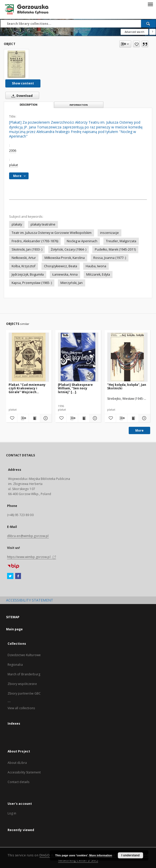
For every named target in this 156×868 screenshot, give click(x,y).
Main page (15, 629)
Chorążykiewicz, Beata (61, 266)
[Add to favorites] (136, 44)
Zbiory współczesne (22, 684)
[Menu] (150, 4)
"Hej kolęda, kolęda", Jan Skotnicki (127, 386)
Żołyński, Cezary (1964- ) (69, 249)
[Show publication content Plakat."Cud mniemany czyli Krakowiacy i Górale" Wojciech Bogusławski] (34, 418)
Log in (12, 813)
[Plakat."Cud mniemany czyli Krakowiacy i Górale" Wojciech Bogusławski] (29, 357)
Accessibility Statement (24, 772)
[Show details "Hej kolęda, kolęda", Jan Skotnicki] (144, 418)
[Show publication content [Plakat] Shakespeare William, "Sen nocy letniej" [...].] (84, 418)
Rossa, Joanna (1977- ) (110, 258)
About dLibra (17, 763)
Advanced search (135, 32)
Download (21, 96)
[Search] (148, 24)
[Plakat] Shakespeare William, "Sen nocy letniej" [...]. (75, 388)
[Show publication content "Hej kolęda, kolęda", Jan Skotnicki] (133, 418)
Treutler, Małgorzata (121, 241)
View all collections (21, 708)
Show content (23, 83)
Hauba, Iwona (96, 266)
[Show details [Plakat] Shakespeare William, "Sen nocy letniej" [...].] (94, 418)
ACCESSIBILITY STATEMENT (30, 600)
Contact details (19, 782)
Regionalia (15, 665)
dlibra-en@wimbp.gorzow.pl (28, 536)
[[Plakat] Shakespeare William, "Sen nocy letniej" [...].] (78, 357)
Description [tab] (29, 105)
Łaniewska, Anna (65, 274)
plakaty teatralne (43, 224)
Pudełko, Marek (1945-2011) (115, 249)
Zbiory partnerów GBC (24, 693)
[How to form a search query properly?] (152, 32)
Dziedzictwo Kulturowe (24, 655)
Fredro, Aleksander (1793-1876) (35, 241)
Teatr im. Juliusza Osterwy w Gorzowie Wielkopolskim (52, 233)
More (139, 430)
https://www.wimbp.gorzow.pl (32, 557)
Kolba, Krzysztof (24, 266)
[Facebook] (18, 576)
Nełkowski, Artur (24, 258)
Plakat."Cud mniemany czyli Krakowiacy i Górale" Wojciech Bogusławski (27, 388)
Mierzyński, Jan (72, 283)
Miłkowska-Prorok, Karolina (65, 258)
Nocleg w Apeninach (82, 241)
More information (101, 855)
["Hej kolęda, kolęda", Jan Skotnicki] (127, 357)
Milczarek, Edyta (98, 274)
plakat (14, 165)
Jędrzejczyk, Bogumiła (28, 274)
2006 (13, 151)
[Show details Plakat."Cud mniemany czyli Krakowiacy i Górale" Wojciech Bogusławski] (45, 418)
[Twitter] (10, 576)
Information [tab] (79, 105)
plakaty (17, 224)
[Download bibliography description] (23, 418)
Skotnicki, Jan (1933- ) (27, 249)
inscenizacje (109, 233)
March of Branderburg (24, 674)
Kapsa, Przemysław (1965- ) (32, 283)
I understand (130, 855)
